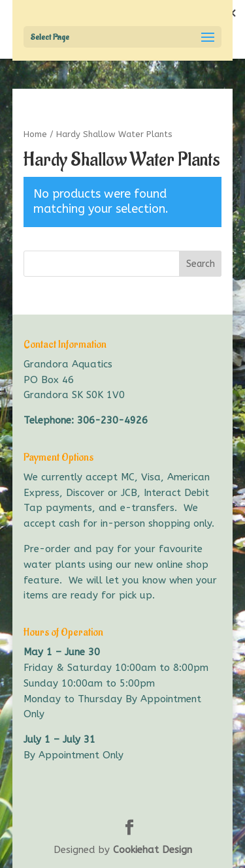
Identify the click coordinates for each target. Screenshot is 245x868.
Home (35, 134)
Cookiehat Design (153, 850)
